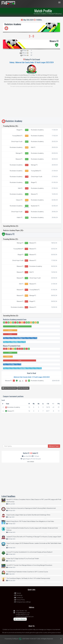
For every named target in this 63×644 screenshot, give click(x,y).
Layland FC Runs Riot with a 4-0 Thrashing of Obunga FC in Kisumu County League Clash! (34, 537)
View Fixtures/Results (9, 388)
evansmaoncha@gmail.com (25, 617)
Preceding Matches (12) (11, 239)
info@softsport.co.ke (22, 615)
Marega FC (19, 153)
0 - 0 (27, 147)
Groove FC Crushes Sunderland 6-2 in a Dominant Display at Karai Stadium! (29, 552)
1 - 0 (27, 212)
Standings (18, 595)
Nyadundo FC (35, 206)
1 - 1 (27, 136)
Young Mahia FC (17, 136)
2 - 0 (27, 188)
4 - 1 (26, 261)
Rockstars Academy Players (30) (13, 230)
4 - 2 (27, 206)
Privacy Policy (20, 600)
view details (31, 462)
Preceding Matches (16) (11, 126)
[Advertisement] (31, 104)
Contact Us (19, 598)
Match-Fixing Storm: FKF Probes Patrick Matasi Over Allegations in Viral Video (30, 521)
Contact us (6, 629)
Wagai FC (19, 130)
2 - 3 (26, 272)
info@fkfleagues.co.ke (23, 613)
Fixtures (18, 593)
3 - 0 (27, 194)
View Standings (23, 388)
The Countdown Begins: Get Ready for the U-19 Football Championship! (28, 578)
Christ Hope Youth (17, 142)
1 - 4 (27, 177)
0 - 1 (27, 130)
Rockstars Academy (13, 24)
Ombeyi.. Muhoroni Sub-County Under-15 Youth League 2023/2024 (32, 62)
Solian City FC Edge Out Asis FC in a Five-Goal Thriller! (23, 559)
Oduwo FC (19, 200)
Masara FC (54, 41)
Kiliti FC (33, 147)
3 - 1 (27, 183)
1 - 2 (26, 255)
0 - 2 (27, 153)
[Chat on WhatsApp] (20, 619)
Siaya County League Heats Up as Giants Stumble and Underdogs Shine (28, 515)
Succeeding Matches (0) (11, 226)
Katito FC (20, 217)
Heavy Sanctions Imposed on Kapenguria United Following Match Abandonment (31, 508)
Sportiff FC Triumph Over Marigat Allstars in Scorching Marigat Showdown (29, 565)
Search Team (54, 446)
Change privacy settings (23, 602)
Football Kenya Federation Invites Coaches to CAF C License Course (27, 572)
